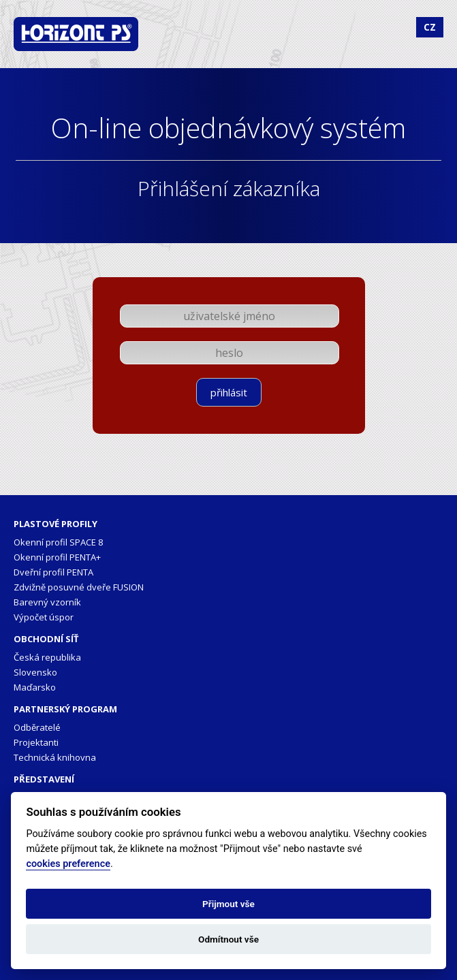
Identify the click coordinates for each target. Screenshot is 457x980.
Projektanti (36, 742)
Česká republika (47, 657)
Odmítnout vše (228, 939)
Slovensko (35, 672)
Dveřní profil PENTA (53, 572)
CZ (430, 27)
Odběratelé (37, 727)
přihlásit (229, 392)
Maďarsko (35, 687)
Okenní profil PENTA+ (57, 557)
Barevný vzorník (47, 602)
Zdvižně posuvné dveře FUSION (79, 587)
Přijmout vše (228, 904)
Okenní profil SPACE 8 (58, 542)
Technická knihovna (55, 757)
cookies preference (68, 864)
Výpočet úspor (44, 617)
